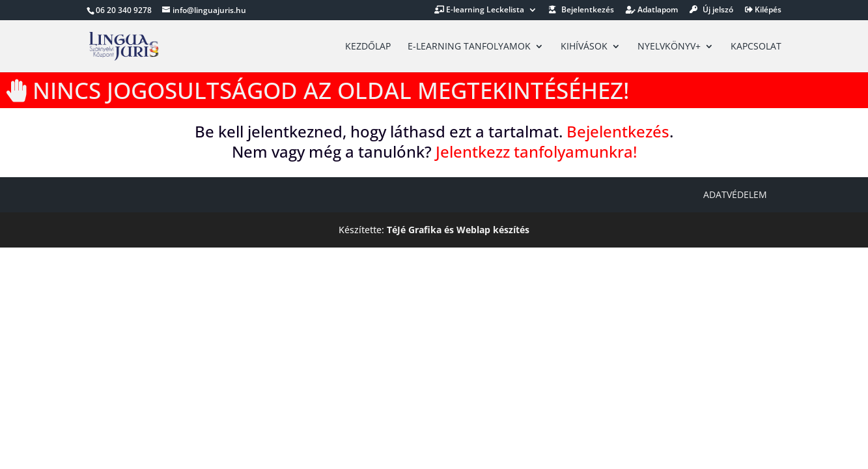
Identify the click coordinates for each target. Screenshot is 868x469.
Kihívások (584, 47)
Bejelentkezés (581, 10)
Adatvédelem (735, 194)
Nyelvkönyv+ (669, 47)
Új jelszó (711, 10)
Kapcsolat (756, 47)
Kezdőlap (368, 47)
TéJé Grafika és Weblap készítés (458, 230)
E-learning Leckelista (479, 10)
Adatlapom (652, 10)
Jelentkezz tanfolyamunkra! (536, 151)
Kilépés (763, 10)
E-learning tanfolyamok (469, 47)
